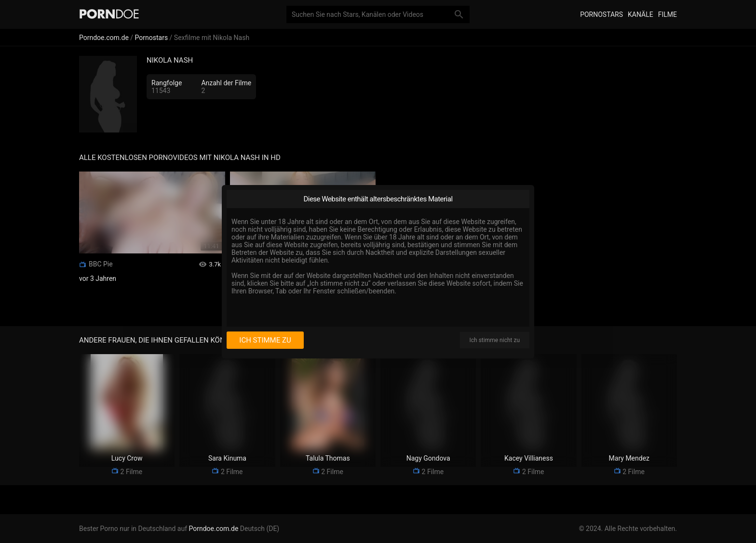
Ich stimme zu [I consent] (265, 340)
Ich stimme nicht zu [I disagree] (495, 340)
